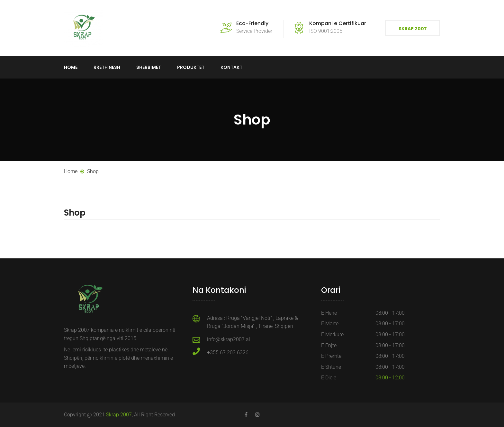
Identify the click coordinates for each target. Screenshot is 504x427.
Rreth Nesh (107, 67)
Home (71, 67)
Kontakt (231, 67)
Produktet (191, 67)
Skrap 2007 (413, 29)
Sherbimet (149, 67)
